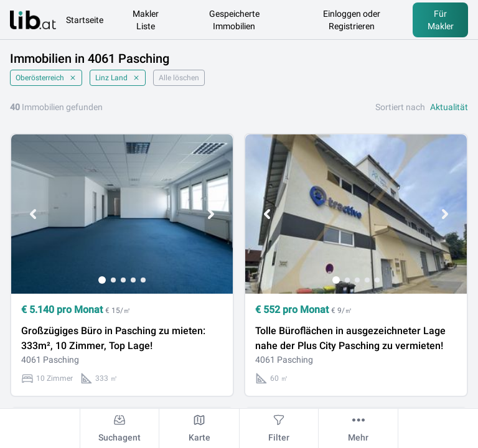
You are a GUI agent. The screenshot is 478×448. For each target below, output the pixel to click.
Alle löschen (179, 78)
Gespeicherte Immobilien (234, 20)
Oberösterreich (46, 78)
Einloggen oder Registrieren (352, 20)
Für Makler (441, 20)
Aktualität (449, 107)
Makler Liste (146, 20)
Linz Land (118, 78)
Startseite (85, 20)
